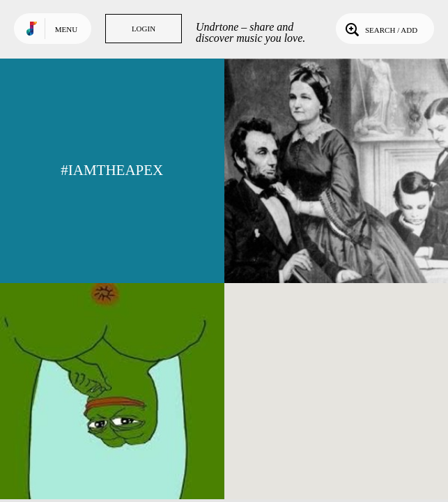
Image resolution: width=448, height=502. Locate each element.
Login (144, 29)
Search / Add (380, 29)
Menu (66, 29)
